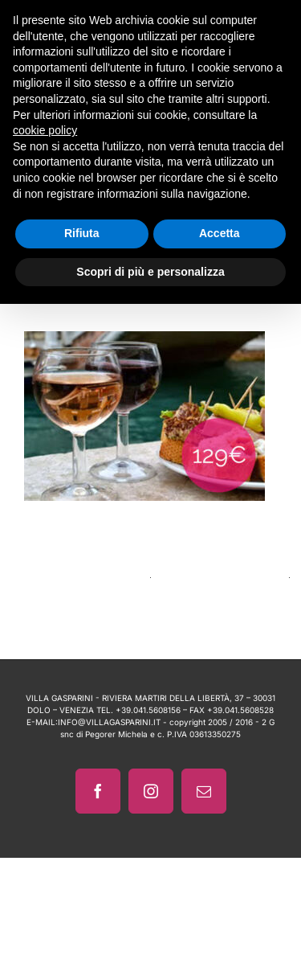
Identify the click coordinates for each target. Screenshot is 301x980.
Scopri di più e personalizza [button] (150, 272)
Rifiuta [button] (82, 233)
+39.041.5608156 (148, 710)
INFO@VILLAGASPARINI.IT (109, 722)
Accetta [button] (220, 233)
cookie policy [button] (45, 130)
